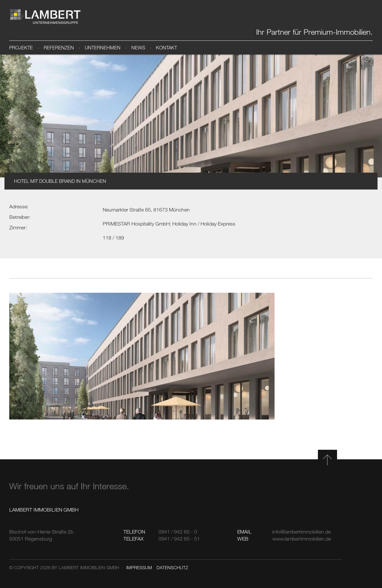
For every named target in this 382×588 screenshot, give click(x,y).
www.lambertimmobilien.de (302, 539)
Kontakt (166, 47)
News (138, 47)
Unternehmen (103, 47)
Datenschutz (172, 567)
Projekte (21, 47)
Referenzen (59, 47)
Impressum (139, 567)
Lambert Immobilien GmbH (45, 17)
